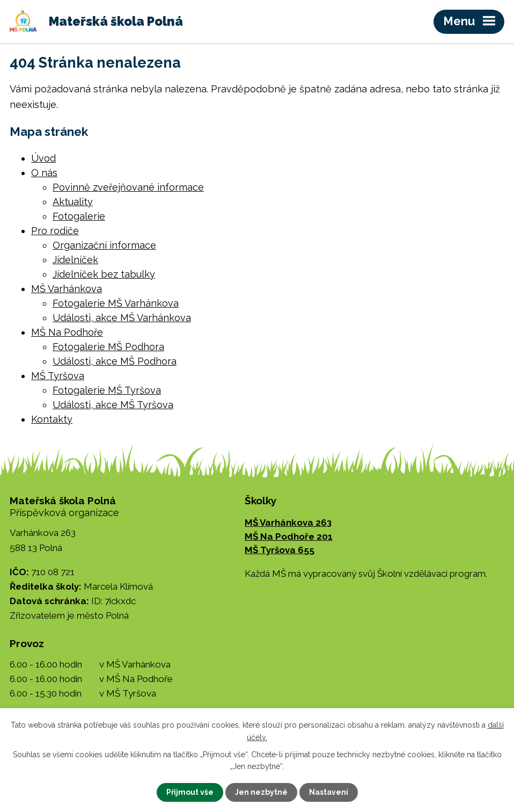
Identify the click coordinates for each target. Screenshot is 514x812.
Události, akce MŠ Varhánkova (122, 318)
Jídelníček (75, 260)
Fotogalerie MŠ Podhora (108, 347)
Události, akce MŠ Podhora (115, 361)
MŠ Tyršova (58, 376)
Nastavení (329, 792)
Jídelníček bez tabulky (104, 274)
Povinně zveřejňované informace (128, 187)
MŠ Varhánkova (67, 289)
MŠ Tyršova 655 (280, 550)
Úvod (43, 158)
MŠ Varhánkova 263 (288, 523)
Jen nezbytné (261, 792)
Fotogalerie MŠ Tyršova (107, 390)
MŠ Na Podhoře (67, 332)
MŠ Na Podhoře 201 (289, 536)
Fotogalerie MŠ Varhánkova (116, 303)
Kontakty (52, 419)
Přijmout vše (190, 792)
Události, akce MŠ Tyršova (113, 405)
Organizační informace (104, 245)
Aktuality (73, 202)
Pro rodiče (55, 231)
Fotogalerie (79, 216)
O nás (44, 173)
